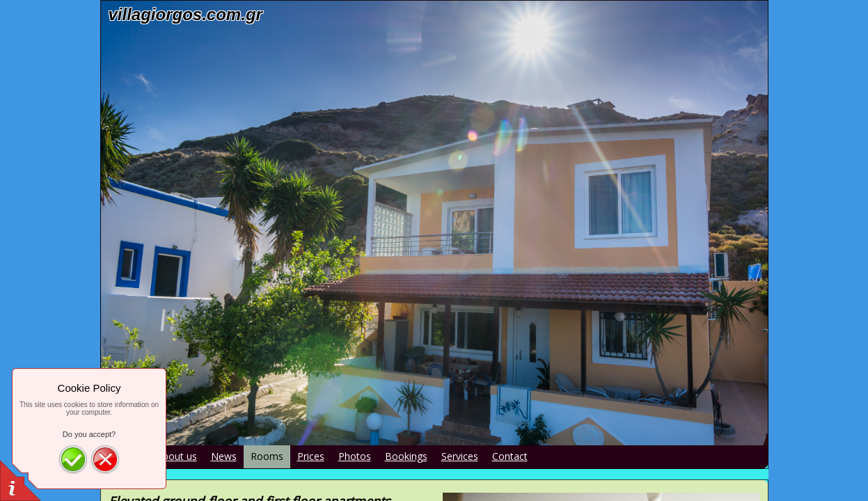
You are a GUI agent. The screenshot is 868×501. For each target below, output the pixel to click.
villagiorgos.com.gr (186, 14)
